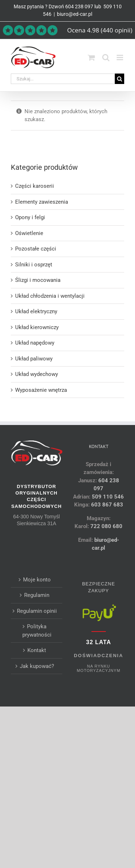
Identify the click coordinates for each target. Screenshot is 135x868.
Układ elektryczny (36, 311)
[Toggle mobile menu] (120, 57)
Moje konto (37, 580)
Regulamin (37, 595)
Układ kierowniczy (37, 327)
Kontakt (37, 650)
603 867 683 (107, 505)
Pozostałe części (36, 249)
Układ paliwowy (34, 359)
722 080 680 (106, 526)
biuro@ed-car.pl (75, 14)
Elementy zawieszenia (42, 202)
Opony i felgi (30, 217)
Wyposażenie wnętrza (41, 390)
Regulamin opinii (37, 611)
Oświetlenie (29, 233)
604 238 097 (79, 6)
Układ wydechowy (37, 374)
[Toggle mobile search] (106, 57)
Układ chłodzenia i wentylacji (50, 296)
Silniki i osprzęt (34, 265)
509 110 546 (108, 497)
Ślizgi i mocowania (38, 280)
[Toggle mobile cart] (91, 57)
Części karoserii (35, 186)
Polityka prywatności (37, 631)
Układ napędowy (35, 343)
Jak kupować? (37, 666)
